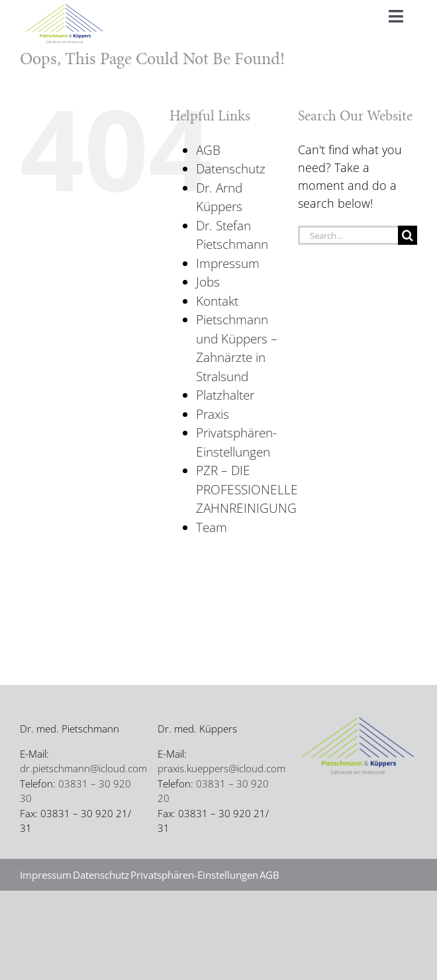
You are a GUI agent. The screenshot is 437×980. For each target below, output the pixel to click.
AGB (208, 150)
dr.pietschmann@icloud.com (83, 768)
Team (212, 527)
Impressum (228, 263)
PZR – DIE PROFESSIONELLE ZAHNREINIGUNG (247, 489)
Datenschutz (231, 169)
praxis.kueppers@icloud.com (221, 768)
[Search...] (348, 235)
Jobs (208, 282)
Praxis (213, 414)
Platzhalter (225, 395)
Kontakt (217, 301)
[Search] (408, 235)
